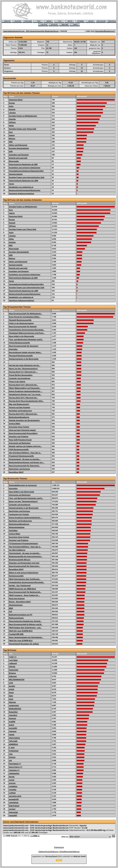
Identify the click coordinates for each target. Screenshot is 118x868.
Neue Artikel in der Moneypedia (21, 336)
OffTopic (12, 122)
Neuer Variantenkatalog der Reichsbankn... (26, 637)
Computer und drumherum (20, 378)
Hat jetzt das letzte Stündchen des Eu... (25, 365)
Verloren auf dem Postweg (20, 407)
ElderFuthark (14, 806)
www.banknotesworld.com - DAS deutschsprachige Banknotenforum (31, 31)
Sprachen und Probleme (19, 437)
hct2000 (12, 722)
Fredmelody (14, 751)
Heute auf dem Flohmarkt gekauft (22, 430)
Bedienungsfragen (16, 618)
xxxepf (12, 780)
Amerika (12, 119)
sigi (10, 760)
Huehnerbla (14, 670)
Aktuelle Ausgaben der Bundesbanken (24, 420)
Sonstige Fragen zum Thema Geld (23, 129)
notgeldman (14, 803)
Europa (12, 103)
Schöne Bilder (15, 424)
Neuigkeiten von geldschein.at (21, 187)
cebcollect (13, 715)
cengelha (13, 790)
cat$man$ (13, 663)
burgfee (12, 686)
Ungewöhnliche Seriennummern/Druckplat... (27, 330)
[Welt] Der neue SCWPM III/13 (21, 641)
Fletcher (12, 757)
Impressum (59, 847)
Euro (11, 132)
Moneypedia (14, 161)
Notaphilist (13, 712)
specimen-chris (15, 796)
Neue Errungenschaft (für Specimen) (24, 346)
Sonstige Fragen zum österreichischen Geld (27, 177)
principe (12, 783)
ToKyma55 (13, 741)
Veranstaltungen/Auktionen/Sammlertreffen (26, 171)
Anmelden (100, 31)
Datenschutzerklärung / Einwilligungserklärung (59, 852)
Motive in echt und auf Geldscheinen (24, 573)
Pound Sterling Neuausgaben (21, 375)
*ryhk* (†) (13, 657)
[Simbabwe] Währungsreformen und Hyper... (27, 333)
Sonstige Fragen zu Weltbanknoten (23, 116)
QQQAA (12, 667)
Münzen (12, 139)
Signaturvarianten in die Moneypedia (24, 359)
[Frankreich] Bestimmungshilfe (21, 456)
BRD (11, 142)
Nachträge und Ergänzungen (20, 411)
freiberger (13, 676)
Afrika (11, 126)
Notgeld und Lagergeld (18, 158)
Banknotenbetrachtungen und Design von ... (27, 462)
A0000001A (13, 744)
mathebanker (14, 773)
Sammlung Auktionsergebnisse (22, 194)
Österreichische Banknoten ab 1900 (23, 164)
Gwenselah (13, 812)
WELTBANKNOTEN (17, 680)
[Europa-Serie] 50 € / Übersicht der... (23, 414)
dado (11, 696)
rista (11, 754)
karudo (12, 777)
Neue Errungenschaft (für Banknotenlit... (25, 592)
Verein (11, 184)
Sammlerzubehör (16, 174)
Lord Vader (13, 660)
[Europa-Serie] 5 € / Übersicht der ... (23, 372)
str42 (11, 683)
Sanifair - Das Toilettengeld (20, 586)
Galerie (12, 135)
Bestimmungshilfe (16, 576)
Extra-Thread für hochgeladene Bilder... (25, 317)
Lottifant (12, 793)
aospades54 (14, 799)
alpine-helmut (14, 738)
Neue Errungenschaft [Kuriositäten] (23, 433)
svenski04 (13, 728)
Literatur (12, 113)
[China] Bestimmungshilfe (19, 343)
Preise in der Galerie (17, 382)
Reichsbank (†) (15, 764)
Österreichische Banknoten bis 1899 (24, 181)
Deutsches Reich (16, 100)
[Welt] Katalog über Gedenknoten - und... (25, 628)
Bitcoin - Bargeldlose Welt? (20, 602)
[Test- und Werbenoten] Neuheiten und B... (26, 339)
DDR (11, 151)
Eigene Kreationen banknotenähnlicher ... (26, 391)
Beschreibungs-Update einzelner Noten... (25, 352)
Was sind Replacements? (19, 404)
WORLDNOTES (15, 709)
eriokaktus (13, 786)
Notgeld (12, 109)
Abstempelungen (16, 605)
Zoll (10, 611)
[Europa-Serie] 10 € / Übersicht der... (23, 385)
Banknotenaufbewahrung (19, 417)
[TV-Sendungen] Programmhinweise (23, 543)
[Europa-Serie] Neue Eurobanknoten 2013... (26, 401)
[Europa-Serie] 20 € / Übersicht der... (23, 398)
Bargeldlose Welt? (16, 472)
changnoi (13, 731)
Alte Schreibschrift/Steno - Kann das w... (25, 453)
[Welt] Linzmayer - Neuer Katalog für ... (24, 595)
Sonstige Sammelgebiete (19, 148)
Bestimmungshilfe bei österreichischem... (26, 556)
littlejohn (12, 702)
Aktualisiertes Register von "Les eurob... (25, 394)
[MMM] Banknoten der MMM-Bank (22, 589)
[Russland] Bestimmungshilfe (21, 356)
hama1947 (13, 815)
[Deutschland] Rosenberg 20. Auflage (24, 644)
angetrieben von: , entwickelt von (59, 856)
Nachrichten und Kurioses (19, 469)
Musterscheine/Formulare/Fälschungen (25, 190)
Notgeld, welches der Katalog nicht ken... (25, 446)
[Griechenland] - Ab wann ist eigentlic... (25, 459)
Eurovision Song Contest (19, 427)
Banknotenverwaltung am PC (21, 615)
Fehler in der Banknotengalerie (21, 323)
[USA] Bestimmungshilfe (19, 449)
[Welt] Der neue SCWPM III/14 (21, 631)
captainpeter (14, 705)
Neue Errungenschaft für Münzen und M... (26, 624)
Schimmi (12, 718)
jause (11, 699)
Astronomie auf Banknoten (20, 443)
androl (12, 725)
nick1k (12, 689)
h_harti (12, 748)
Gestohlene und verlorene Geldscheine (25, 168)
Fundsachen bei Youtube (19, 514)
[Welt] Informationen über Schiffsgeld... (25, 579)
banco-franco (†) (16, 767)
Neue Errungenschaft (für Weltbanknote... (26, 314)
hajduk (12, 735)
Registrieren (109, 31)
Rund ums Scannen (17, 598)
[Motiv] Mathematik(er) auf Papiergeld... (25, 388)
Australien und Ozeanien (19, 155)
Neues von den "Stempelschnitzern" (24, 369)
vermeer (12, 809)
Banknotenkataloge (17, 527)
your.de (35, 836)
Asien (11, 106)
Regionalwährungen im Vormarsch (23, 485)
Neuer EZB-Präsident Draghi (20, 440)
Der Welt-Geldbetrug (17, 550)
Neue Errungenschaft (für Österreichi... (25, 466)
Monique (12, 673)
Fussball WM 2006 (16, 634)
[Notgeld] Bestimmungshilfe (20, 320)
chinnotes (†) (14, 770)
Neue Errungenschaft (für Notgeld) (23, 327)
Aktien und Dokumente (18, 145)
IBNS (11, 608)
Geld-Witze (13, 531)
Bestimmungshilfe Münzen (20, 560)
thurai (11, 692)
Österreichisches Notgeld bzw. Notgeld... (25, 621)
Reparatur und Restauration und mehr (24, 563)
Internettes (13, 349)
